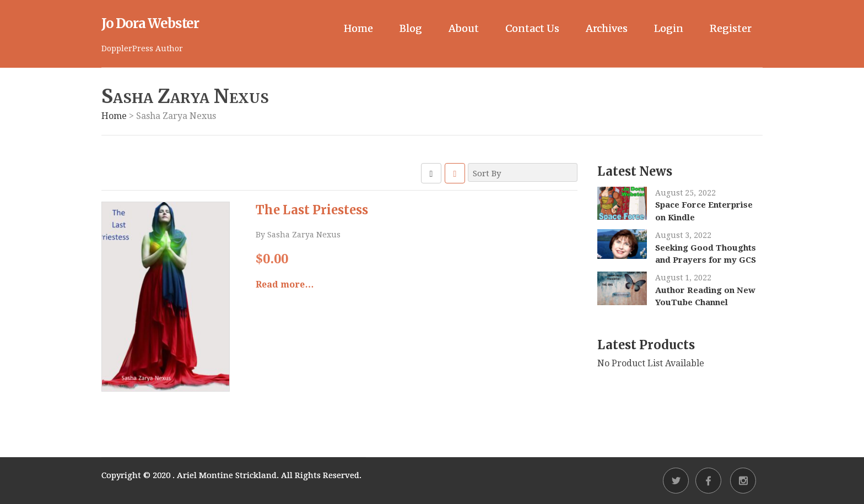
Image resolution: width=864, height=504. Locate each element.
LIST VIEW (455, 173)
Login (669, 28)
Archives (607, 28)
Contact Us (532, 28)
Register (731, 28)
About (464, 28)
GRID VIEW (431, 173)
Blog (411, 28)
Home (358, 28)
